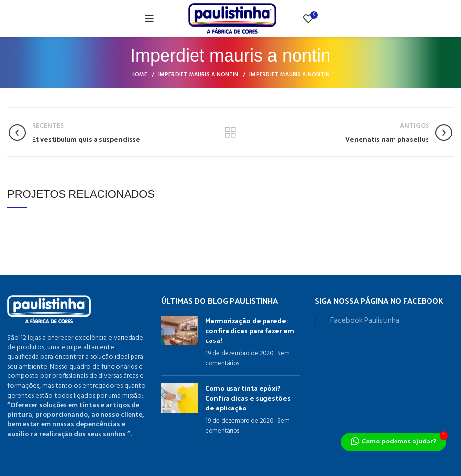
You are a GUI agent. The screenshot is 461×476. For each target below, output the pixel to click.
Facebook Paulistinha (365, 321)
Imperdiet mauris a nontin (198, 75)
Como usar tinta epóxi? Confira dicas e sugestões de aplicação (248, 398)
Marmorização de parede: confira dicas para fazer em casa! (250, 330)
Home (140, 75)
